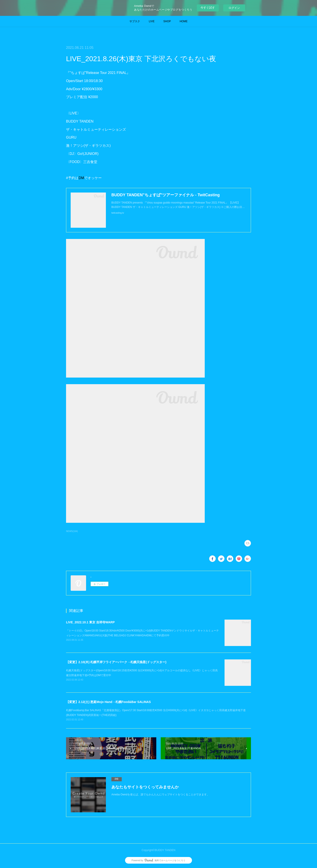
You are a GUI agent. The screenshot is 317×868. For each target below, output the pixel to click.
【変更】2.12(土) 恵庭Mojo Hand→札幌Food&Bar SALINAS (108, 702)
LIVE (152, 21)
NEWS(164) (72, 531)
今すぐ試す (208, 8)
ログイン (234, 8)
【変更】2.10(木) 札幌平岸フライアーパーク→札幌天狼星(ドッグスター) (116, 662)
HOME (184, 21)
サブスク (135, 21)
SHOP (167, 21)
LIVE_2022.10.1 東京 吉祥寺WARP (90, 622)
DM (81, 178)
